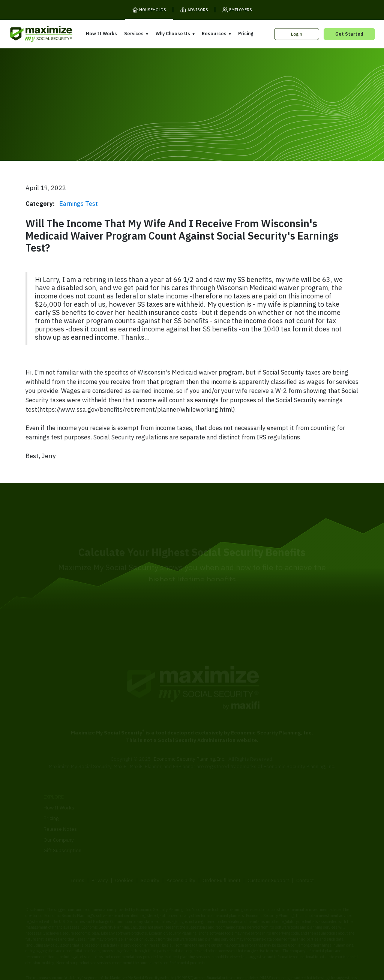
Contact (305, 854)
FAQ (276, 838)
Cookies (124, 854)
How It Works (101, 34)
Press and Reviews (217, 829)
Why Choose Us (173, 34)
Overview (130, 787)
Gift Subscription (62, 824)
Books (279, 795)
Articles (280, 806)
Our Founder (209, 808)
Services (134, 34)
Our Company (59, 813)
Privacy (100, 854)
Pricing (246, 34)
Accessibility (181, 854)
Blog (277, 827)
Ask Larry (282, 817)
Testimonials (209, 818)
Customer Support (268, 854)
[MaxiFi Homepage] (29, 34)
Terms (77, 854)
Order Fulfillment (221, 854)
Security (150, 854)
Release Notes (60, 802)
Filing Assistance (138, 808)
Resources (214, 34)
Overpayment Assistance (148, 819)
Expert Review (136, 797)
